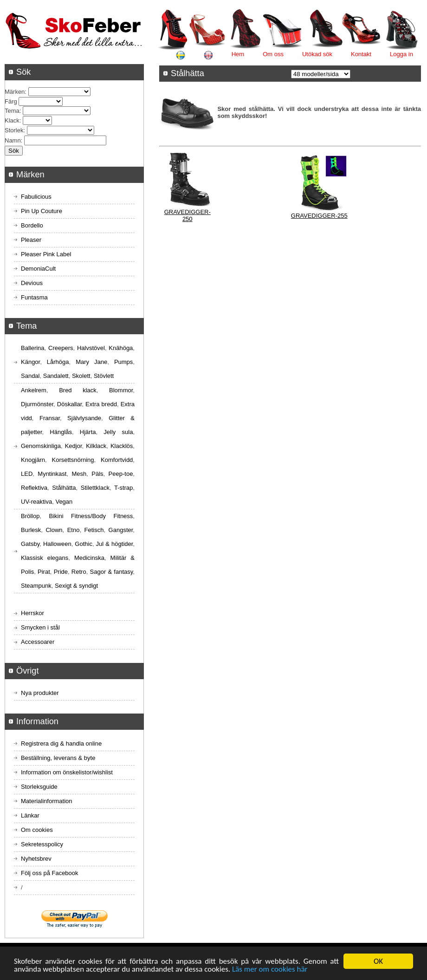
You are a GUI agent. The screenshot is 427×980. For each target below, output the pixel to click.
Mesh (79, 474)
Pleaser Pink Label (46, 254)
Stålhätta (64, 488)
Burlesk (31, 530)
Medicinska (89, 558)
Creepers (61, 348)
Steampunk (36, 586)
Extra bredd (101, 404)
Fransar (50, 418)
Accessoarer (38, 642)
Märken (15, 92)
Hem (238, 54)
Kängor (30, 362)
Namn (13, 140)
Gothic (84, 544)
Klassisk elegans (45, 558)
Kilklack (96, 446)
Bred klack (78, 390)
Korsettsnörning (73, 460)
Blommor (121, 390)
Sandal (30, 376)
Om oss (273, 54)
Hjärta (88, 432)
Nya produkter (40, 693)
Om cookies (37, 830)
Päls (97, 474)
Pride (61, 572)
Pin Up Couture (42, 211)
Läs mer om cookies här (270, 970)
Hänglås (61, 432)
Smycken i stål (40, 627)
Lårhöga (58, 362)
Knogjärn (33, 460)
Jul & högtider (115, 544)
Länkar (30, 815)
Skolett (81, 376)
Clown (54, 530)
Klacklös (122, 446)
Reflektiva (34, 488)
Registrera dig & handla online (61, 743)
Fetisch (94, 530)
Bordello (32, 225)
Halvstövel (91, 348)
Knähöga (121, 348)
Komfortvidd (117, 460)
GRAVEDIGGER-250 (188, 215)
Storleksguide (39, 787)
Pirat (44, 572)
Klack (12, 120)
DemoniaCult (38, 269)
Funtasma (34, 297)
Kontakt (361, 54)
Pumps (123, 362)
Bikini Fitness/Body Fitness (91, 516)
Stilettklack (95, 488)
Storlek (14, 130)
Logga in (401, 54)
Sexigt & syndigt (76, 586)
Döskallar (69, 404)
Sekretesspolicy (42, 844)
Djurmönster (37, 404)
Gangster (121, 530)
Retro (79, 572)
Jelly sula (118, 432)
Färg (11, 101)
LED (27, 474)
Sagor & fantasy (112, 572)
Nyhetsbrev (36, 859)
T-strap (123, 488)
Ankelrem (34, 390)
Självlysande (84, 418)
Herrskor (32, 613)
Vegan (64, 502)
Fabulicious (36, 197)
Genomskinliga (41, 446)
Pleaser (31, 240)
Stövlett (104, 376)
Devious (32, 283)
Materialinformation (47, 801)
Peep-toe (121, 474)
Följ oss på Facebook (50, 873)
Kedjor (74, 446)
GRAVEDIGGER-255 (319, 216)
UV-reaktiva (36, 502)
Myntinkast (52, 474)
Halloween (57, 544)
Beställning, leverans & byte (58, 758)
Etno (74, 530)
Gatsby (30, 544)
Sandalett (56, 376)
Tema (12, 111)
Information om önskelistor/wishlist (67, 772)
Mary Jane (91, 362)
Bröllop (30, 516)
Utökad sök (317, 54)
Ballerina (33, 348)
